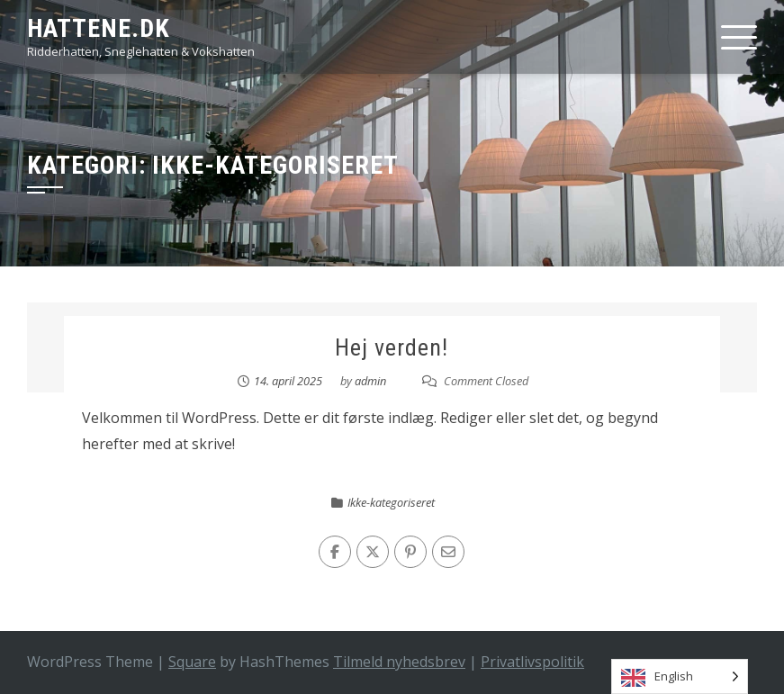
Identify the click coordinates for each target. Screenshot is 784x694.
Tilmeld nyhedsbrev (399, 662)
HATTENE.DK (99, 28)
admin (370, 381)
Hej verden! (392, 347)
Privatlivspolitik (532, 662)
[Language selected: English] (680, 676)
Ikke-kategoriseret (391, 502)
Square (192, 662)
